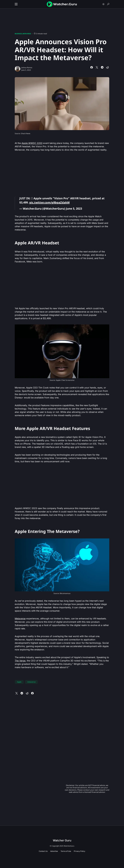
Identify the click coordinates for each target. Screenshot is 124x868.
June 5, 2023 (74, 209)
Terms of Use (66, 851)
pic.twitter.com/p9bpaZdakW (49, 202)
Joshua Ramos (27, 68)
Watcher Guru (62, 840)
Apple (19, 682)
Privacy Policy (80, 851)
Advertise (54, 851)
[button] (16, 4)
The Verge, (20, 661)
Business (18, 34)
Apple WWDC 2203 (32, 143)
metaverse (31, 682)
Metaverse (27, 34)
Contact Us (43, 851)
